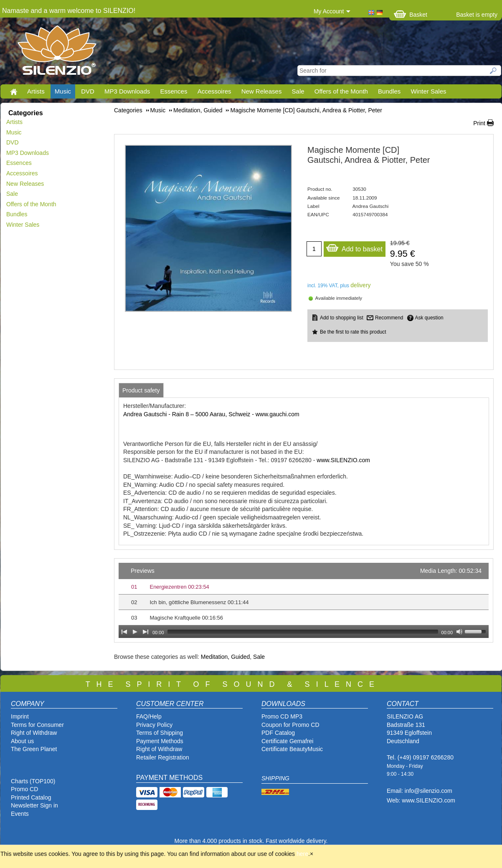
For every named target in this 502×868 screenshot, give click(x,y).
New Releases (262, 91)
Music (63, 91)
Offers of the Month (341, 91)
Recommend (389, 318)
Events (20, 814)
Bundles (389, 91)
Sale (298, 91)
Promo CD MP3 (282, 716)
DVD (88, 91)
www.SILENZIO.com (343, 460)
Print (479, 123)
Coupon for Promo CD (290, 725)
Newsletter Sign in (34, 805)
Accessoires (214, 91)
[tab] (141, 390)
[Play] (135, 632)
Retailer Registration (163, 757)
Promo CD (24, 789)
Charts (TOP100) (33, 781)
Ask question (429, 318)
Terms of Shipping (160, 733)
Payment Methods (160, 741)
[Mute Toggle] (459, 632)
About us (22, 741)
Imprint (20, 716)
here (302, 854)
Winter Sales (428, 91)
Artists (36, 91)
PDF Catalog (278, 733)
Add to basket (354, 247)
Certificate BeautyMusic (292, 749)
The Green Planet (34, 749)
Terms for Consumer (37, 725)
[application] (304, 600)
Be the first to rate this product (353, 332)
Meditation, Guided (226, 657)
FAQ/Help (149, 716)
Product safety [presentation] (141, 390)
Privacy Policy (154, 725)
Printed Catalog (31, 797)
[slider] (303, 632)
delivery (360, 285)
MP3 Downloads (127, 91)
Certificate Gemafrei (287, 741)
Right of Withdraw (34, 733)
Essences (174, 91)
